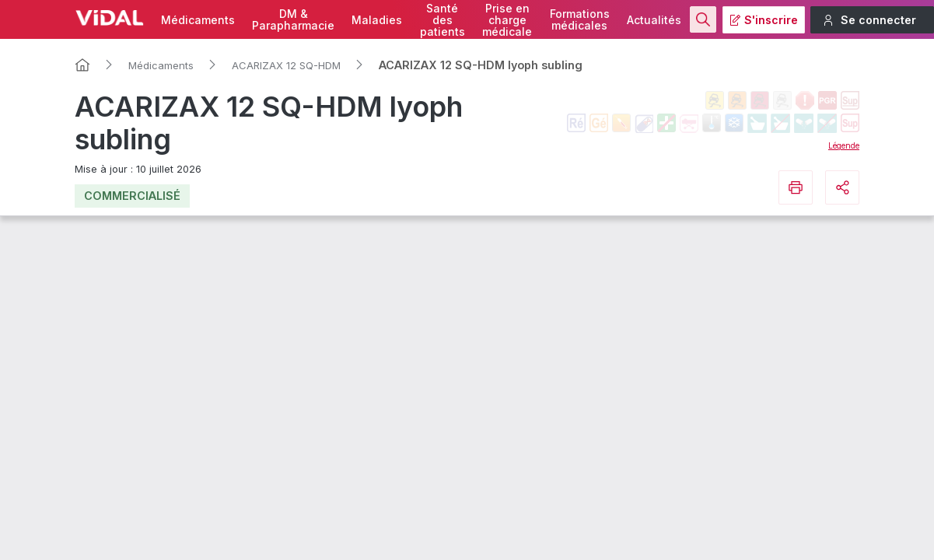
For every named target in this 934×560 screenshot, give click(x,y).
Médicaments (198, 20)
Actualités (654, 20)
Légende (844, 145)
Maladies (377, 20)
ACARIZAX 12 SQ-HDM (286, 65)
